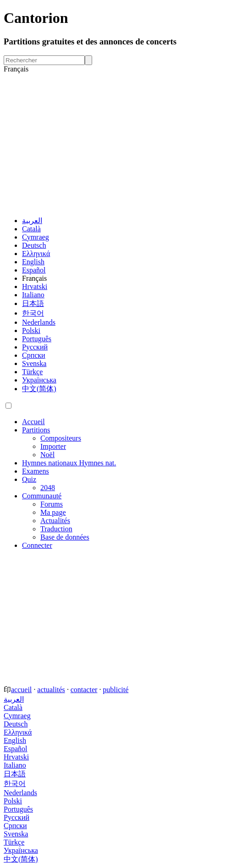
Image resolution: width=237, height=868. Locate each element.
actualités (51, 690)
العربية (32, 221)
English (33, 262)
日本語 (33, 303)
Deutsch (34, 245)
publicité (116, 690)
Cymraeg (36, 237)
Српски (34, 355)
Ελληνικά (36, 254)
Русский (35, 347)
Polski (31, 330)
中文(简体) (39, 389)
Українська (39, 380)
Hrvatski (35, 287)
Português (37, 339)
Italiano (33, 295)
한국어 (33, 313)
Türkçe (32, 372)
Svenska (34, 363)
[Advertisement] (118, 145)
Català (31, 229)
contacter (84, 690)
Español (34, 270)
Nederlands (39, 322)
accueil (21, 690)
